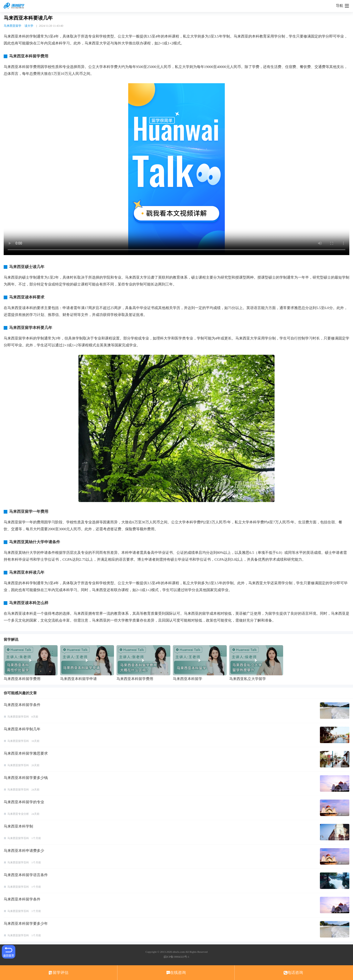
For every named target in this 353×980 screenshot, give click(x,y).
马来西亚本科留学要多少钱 (26, 778)
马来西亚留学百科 (18, 717)
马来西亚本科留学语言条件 (26, 875)
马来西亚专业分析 (18, 814)
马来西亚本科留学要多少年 (26, 924)
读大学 (29, 26)
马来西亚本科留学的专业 (24, 802)
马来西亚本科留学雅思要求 (26, 753)
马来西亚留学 (13, 26)
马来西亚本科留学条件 (22, 705)
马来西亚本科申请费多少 (24, 851)
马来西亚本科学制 (18, 826)
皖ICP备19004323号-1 (176, 957)
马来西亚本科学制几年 (22, 729)
